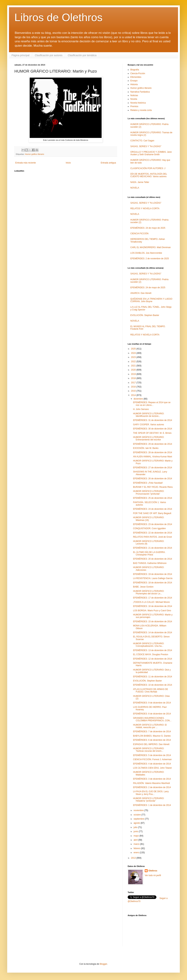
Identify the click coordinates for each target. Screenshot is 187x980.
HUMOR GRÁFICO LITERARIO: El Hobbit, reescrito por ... (150, 726)
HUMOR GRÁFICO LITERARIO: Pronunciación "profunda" (149, 492)
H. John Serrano (141, 409)
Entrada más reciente (26, 163)
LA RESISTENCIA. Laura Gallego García (153, 578)
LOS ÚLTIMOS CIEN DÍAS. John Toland (152, 768)
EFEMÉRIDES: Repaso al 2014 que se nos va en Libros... (152, 404)
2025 (134, 349)
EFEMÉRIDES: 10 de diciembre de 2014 (153, 685)
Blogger (103, 964)
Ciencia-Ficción (138, 73)
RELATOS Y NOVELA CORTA (145, 208)
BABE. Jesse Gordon (143, 587)
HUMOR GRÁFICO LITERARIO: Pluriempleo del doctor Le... (149, 592)
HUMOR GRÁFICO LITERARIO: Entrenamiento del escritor (149, 438)
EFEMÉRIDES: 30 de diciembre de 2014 (153, 429)
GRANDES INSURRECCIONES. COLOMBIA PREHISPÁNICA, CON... (152, 719)
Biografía (135, 70)
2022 (134, 362)
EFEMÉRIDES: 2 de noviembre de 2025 (150, 259)
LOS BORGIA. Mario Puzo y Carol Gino (152, 611)
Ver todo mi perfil (153, 875)
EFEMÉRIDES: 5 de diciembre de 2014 (152, 755)
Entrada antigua (108, 163)
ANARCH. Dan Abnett (141, 293)
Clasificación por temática (82, 55)
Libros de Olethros (58, 17)
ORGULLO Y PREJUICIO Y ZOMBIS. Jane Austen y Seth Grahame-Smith (151, 153)
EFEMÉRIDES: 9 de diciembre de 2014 (152, 703)
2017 (134, 383)
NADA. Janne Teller (140, 182)
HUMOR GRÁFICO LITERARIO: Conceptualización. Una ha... (149, 645)
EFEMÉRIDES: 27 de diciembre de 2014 (153, 468)
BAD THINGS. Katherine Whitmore (150, 563)
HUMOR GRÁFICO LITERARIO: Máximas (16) (149, 519)
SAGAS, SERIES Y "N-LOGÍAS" (146, 146)
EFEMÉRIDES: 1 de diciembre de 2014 (152, 805)
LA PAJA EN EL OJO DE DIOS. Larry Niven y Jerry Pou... (151, 793)
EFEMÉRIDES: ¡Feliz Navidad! (148, 483)
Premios (134, 106)
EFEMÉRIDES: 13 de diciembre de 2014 (153, 650)
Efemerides (136, 77)
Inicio (68, 163)
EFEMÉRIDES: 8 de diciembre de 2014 (152, 714)
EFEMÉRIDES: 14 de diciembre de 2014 (153, 633)
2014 (134, 395)
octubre (137, 815)
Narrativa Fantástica (140, 92)
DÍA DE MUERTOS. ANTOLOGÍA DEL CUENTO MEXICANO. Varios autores (149, 175)
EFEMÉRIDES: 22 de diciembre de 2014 (153, 533)
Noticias (134, 95)
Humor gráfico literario (35, 154)
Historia (134, 84)
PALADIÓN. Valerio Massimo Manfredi (151, 783)
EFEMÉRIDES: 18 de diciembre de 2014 (153, 583)
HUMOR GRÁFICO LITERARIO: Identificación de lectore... (149, 415)
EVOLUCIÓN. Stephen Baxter (145, 315)
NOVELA (135, 188)
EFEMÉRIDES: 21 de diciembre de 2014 (153, 548)
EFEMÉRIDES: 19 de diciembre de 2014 (153, 574)
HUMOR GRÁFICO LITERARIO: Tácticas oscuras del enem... (149, 750)
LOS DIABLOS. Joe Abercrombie (146, 253)
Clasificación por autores (49, 55)
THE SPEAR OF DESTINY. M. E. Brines (152, 433)
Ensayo (134, 81)
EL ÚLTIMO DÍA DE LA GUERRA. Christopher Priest (149, 553)
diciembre (139, 399)
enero (137, 853)
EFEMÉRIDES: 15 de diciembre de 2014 (153, 622)
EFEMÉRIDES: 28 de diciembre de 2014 (153, 452)
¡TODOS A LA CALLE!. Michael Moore (151, 602)
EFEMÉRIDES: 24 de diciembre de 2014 (153, 509)
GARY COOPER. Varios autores (149, 425)
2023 (134, 357)
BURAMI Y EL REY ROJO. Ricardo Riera (153, 487)
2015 (134, 391)
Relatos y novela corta (141, 110)
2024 (134, 353)
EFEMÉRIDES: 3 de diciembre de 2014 (152, 779)
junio (136, 831)
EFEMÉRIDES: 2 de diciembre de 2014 (152, 787)
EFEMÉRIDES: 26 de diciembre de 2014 (153, 479)
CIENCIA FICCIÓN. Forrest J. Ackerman (152, 759)
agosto (137, 823)
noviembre (139, 810)
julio (136, 827)
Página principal (20, 55)
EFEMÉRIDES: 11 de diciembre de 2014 (153, 677)
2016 (134, 387)
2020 (134, 370)
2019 (134, 374)
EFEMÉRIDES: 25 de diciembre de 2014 (153, 498)
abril (136, 840)
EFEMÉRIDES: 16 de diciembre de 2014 (153, 606)
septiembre (139, 819)
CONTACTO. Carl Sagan (142, 141)
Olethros (153, 871)
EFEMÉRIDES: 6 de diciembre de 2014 (152, 740)
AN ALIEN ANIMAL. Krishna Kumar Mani (153, 457)
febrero (137, 848)
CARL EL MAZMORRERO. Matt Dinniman (151, 247)
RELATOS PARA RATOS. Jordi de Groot (152, 537)
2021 (134, 366)
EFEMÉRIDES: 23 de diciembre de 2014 (153, 524)
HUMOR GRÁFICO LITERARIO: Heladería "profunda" (149, 800)
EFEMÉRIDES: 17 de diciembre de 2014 (153, 598)
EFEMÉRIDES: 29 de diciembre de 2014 (153, 444)
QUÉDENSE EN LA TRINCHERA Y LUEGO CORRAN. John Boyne (151, 300)
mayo (137, 836)
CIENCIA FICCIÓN (139, 234)
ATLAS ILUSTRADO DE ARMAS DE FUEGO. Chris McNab (151, 690)
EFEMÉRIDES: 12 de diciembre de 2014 (153, 659)
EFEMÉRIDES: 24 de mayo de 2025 (148, 228)
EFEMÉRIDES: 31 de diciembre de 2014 (153, 420)
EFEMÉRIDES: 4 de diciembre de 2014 (152, 764)
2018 (134, 378)
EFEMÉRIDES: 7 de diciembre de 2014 (152, 732)
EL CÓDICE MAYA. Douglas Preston (151, 654)
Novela (134, 99)
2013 (134, 858)
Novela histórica (138, 103)
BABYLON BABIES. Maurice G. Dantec (152, 736)
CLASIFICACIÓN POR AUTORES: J (148, 168)
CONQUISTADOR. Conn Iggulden (149, 528)
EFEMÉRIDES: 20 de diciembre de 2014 (153, 559)
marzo (137, 844)
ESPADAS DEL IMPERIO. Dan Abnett (151, 744)
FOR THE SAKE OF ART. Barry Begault (152, 513)
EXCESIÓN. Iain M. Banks (146, 448)
